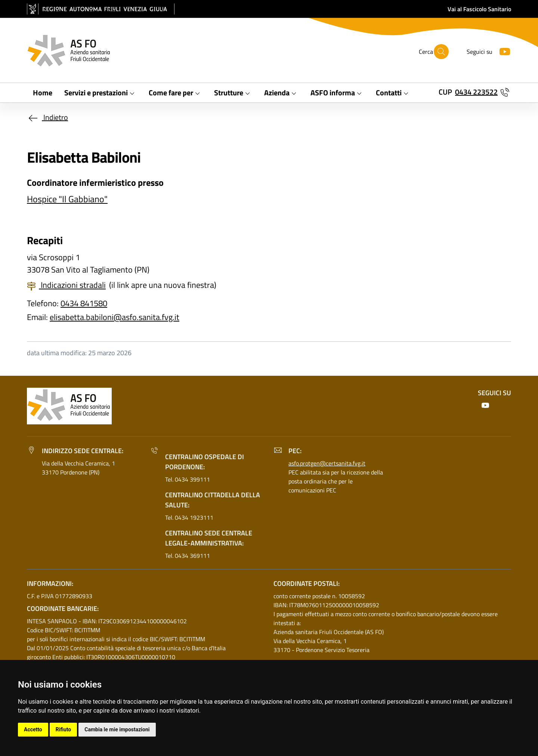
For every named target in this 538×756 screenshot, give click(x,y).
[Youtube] (502, 51)
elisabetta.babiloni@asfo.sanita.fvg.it (115, 317)
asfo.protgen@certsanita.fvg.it (327, 463)
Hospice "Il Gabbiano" (67, 199)
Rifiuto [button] (64, 729)
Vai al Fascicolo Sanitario (479, 9)
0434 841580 (84, 303)
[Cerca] (441, 52)
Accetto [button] (33, 729)
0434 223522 (476, 92)
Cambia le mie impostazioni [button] (117, 729)
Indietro (47, 117)
